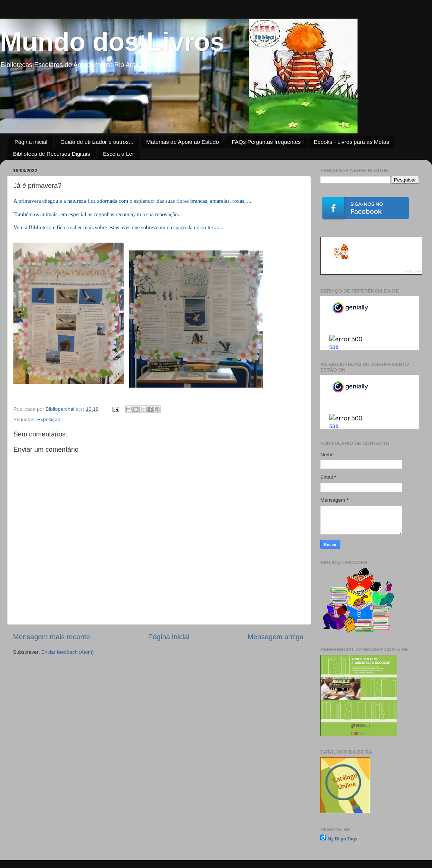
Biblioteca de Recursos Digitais (52, 154)
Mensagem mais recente (52, 637)
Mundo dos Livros (112, 42)
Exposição (49, 419)
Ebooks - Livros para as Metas (351, 142)
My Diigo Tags (342, 839)
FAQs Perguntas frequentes (266, 142)
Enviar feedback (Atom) (68, 652)
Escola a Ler (119, 154)
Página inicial (31, 142)
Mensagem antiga (276, 637)
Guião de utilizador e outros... (97, 142)
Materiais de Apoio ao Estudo (183, 142)
